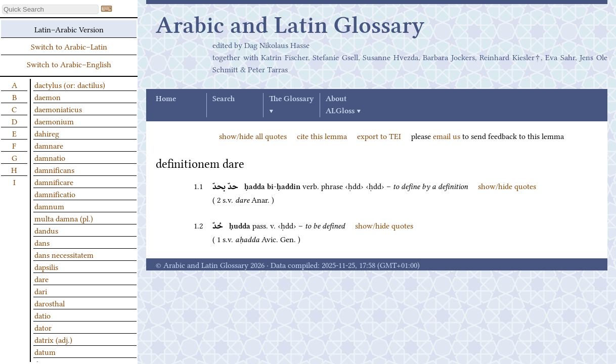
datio (42, 315)
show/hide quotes (507, 186)
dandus (46, 230)
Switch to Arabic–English (69, 64)
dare (41, 279)
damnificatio (55, 194)
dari (41, 291)
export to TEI (379, 135)
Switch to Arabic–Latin (69, 46)
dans (42, 242)
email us (447, 135)
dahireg (47, 133)
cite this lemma (322, 135)
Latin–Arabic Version (69, 29)
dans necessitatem (64, 254)
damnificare (54, 181)
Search (224, 99)
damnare (49, 145)
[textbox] (50, 9)
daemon (48, 97)
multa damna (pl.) (64, 218)
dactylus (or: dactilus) (70, 84)
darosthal (50, 303)
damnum (49, 206)
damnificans (54, 169)
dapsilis (46, 266)
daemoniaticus (58, 109)
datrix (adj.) (53, 339)
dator (43, 327)
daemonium (54, 121)
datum (45, 351)
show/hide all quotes (253, 135)
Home (166, 99)
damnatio (50, 157)
